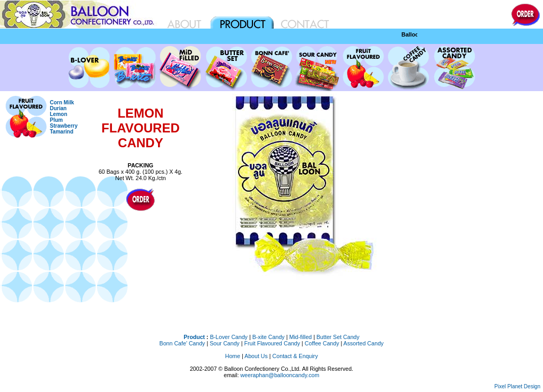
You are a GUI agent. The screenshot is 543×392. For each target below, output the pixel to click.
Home (233, 356)
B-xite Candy (269, 337)
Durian (58, 108)
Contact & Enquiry (295, 356)
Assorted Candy (364, 343)
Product (194, 337)
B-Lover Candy (229, 337)
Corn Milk (62, 103)
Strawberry (64, 126)
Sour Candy (224, 343)
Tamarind (62, 132)
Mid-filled (300, 337)
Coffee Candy (322, 343)
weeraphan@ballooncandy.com (280, 375)
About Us (256, 356)
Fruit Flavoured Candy (272, 343)
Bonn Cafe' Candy (182, 343)
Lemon (59, 114)
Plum (56, 120)
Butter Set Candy (338, 337)
